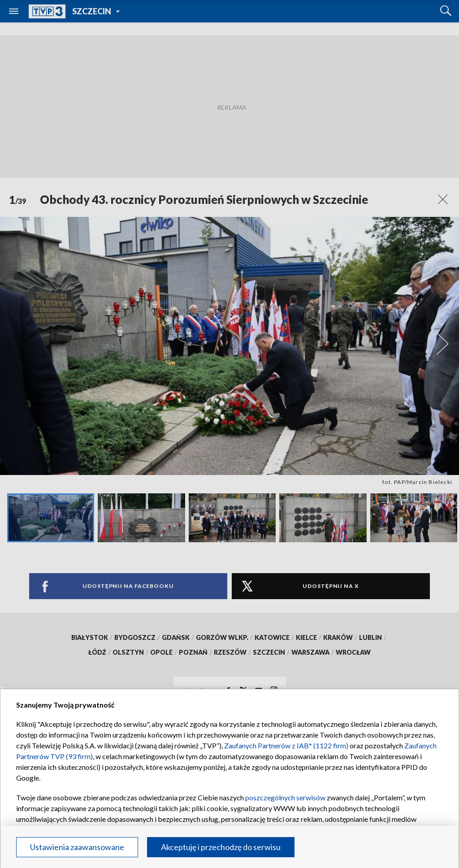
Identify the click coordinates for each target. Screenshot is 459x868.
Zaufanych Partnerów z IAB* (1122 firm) (286, 745)
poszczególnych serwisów (285, 797)
